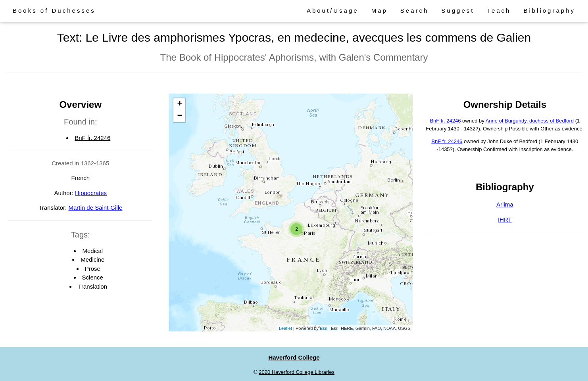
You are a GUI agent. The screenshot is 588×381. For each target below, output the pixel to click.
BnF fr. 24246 (92, 138)
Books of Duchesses (54, 11)
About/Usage (333, 11)
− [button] (180, 116)
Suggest (458, 11)
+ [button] (180, 104)
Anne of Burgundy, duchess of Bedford (530, 121)
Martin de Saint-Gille (95, 208)
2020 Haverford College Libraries (297, 372)
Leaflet (285, 328)
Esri (324, 328)
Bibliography (549, 11)
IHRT (505, 219)
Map (380, 11)
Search (415, 11)
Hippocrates (91, 193)
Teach (499, 11)
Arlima (505, 204)
